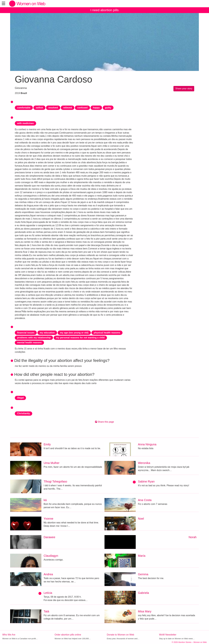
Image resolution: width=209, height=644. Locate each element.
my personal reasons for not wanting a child (80, 338)
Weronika (144, 463)
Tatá (46, 611)
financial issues (26, 333)
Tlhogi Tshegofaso (55, 481)
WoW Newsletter (168, 635)
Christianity (24, 413)
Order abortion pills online (68, 635)
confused (82, 108)
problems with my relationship (34, 338)
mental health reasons (29, 343)
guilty (108, 108)
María (142, 556)
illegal (20, 398)
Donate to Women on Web (120, 635)
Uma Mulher (52, 463)
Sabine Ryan (146, 481)
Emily (47, 444)
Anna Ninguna (147, 444)
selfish (39, 108)
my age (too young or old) (74, 333)
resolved (53, 108)
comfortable (24, 108)
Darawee (49, 537)
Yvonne (49, 519)
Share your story (184, 89)
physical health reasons (107, 333)
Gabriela (144, 593)
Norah (193, 537)
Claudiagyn (51, 556)
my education (47, 333)
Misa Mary (145, 611)
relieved (67, 108)
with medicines (25, 123)
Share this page (105, 422)
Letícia (48, 593)
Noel (141, 519)
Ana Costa (145, 500)
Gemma (143, 574)
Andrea (48, 574)
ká (45, 500)
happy (96, 108)
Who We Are (9, 635)
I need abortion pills (105, 10)
